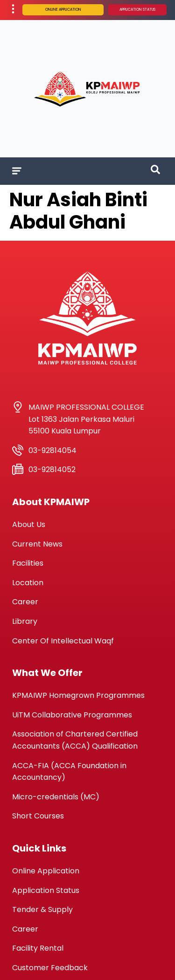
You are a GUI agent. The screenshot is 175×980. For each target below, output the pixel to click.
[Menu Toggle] (17, 171)
